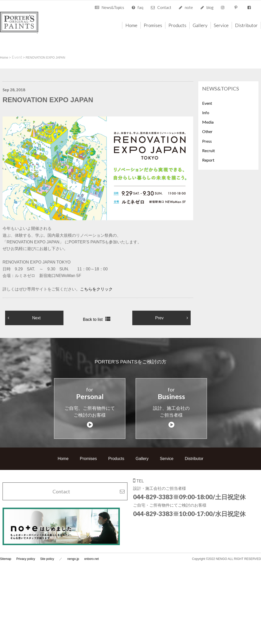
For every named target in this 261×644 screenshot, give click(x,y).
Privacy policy (26, 553)
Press (207, 141)
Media (208, 122)
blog (210, 7)
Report (208, 160)
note (189, 7)
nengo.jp (73, 553)
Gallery (200, 25)
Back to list (93, 319)
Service (221, 25)
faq (140, 7)
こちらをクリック (96, 289)
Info (206, 113)
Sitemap (6, 553)
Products (177, 25)
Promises (153, 25)
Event (207, 103)
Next (36, 318)
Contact (164, 7)
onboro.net (91, 553)
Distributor (246, 25)
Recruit (208, 150)
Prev (159, 318)
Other (207, 131)
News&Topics (113, 7)
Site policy (47, 553)
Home (131, 25)
